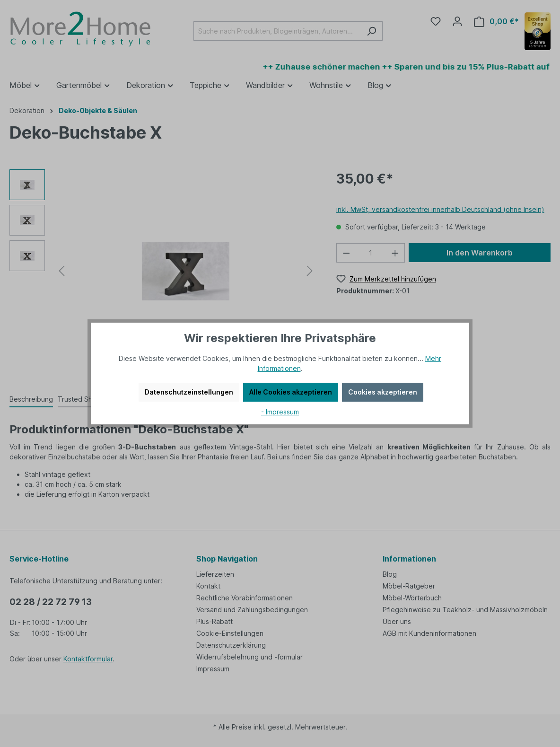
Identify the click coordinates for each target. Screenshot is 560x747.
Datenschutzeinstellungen (189, 392)
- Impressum (280, 412)
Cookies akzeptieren (383, 392)
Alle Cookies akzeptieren (291, 392)
